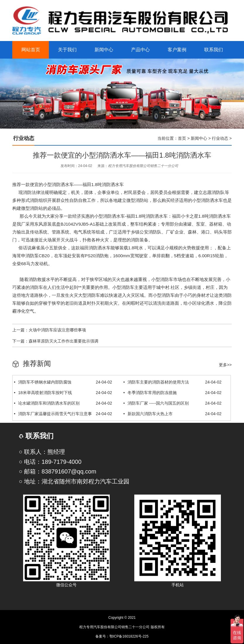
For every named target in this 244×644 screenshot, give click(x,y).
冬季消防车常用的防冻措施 (172, 393)
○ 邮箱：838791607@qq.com (57, 471)
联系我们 (36, 436)
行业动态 (220, 138)
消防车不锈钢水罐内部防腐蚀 (63, 382)
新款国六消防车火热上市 (172, 414)
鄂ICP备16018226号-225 (129, 636)
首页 (182, 138)
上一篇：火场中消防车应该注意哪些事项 (49, 330)
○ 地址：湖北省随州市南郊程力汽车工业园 (74, 481)
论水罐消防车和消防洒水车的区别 (63, 403)
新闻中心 (199, 138)
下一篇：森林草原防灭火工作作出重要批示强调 (55, 341)
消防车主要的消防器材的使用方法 (172, 382)
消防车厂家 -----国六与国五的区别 (172, 403)
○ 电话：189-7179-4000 (50, 462)
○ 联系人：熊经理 (42, 452)
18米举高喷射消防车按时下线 (63, 393)
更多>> (225, 365)
